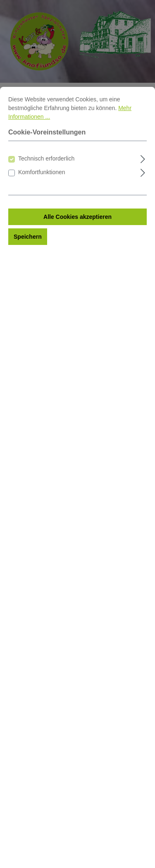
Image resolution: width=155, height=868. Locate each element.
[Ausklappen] (143, 179)
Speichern (28, 258)
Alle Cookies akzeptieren (77, 238)
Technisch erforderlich (46, 180)
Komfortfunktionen (42, 193)
